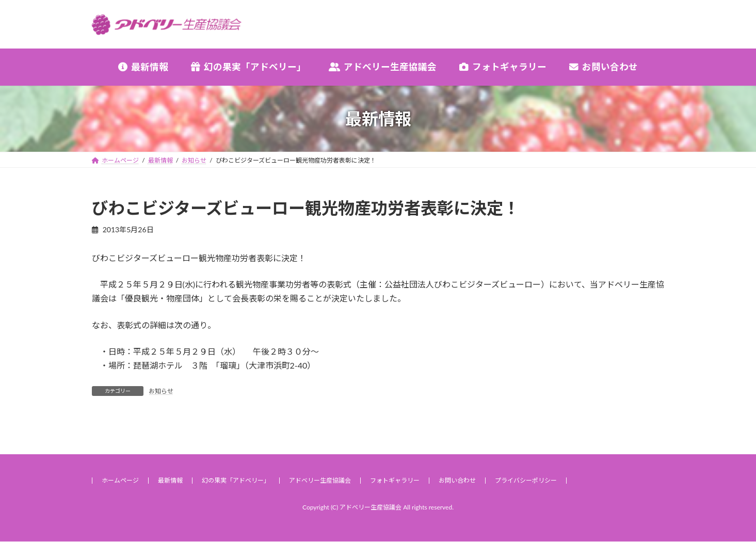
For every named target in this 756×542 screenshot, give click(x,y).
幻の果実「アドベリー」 (236, 480)
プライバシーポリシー (526, 480)
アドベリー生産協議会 (320, 480)
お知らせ (161, 391)
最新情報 (170, 480)
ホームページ (120, 480)
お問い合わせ (457, 480)
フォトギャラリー (395, 480)
